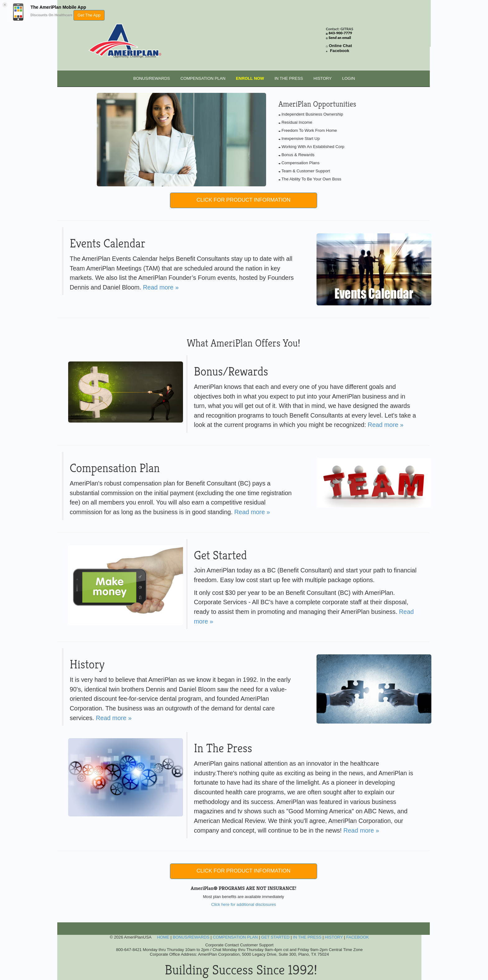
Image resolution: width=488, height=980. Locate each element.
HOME (163, 937)
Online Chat (340, 46)
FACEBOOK (357, 937)
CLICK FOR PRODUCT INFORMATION (244, 200)
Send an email (340, 38)
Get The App (89, 15)
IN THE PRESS (289, 78)
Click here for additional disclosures (243, 904)
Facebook (340, 51)
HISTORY (322, 78)
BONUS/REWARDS (152, 78)
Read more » (161, 287)
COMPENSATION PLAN (203, 78)
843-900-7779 (340, 33)
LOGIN (348, 78)
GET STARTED (275, 937)
